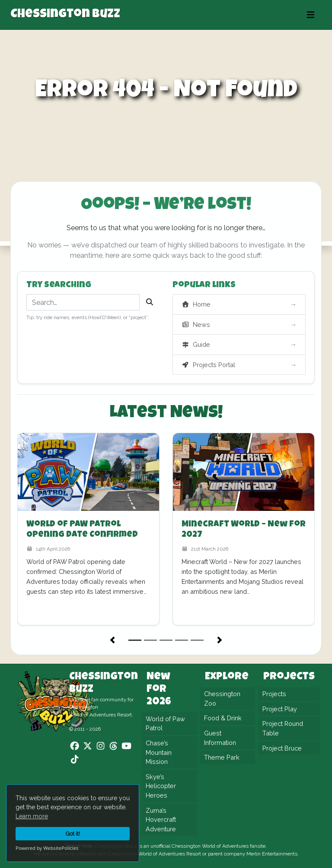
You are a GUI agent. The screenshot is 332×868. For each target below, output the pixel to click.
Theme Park (222, 757)
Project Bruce (282, 748)
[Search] (150, 302)
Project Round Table (283, 728)
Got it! (73, 834)
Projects (274, 694)
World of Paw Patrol (165, 724)
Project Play (280, 709)
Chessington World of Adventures (210, 846)
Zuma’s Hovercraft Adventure (161, 820)
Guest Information (220, 738)
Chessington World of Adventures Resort (155, 854)
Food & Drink (223, 718)
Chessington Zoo (222, 699)
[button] (112, 640)
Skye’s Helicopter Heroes (161, 786)
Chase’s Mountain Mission (159, 752)
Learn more (32, 816)
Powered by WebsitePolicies (47, 848)
